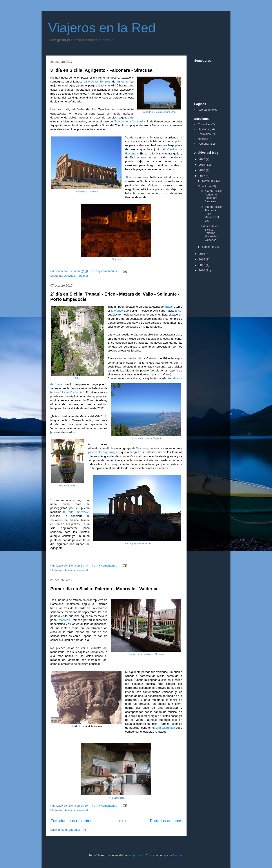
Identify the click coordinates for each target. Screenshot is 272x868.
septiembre (210, 247)
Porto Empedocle (78, 512)
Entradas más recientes (71, 821)
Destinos (69, 276)
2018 (202, 170)
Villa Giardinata (165, 728)
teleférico (117, 311)
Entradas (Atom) (79, 830)
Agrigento (122, 82)
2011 (202, 265)
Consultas (204, 124)
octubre (207, 186)
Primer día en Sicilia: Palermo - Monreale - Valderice (104, 589)
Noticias (203, 139)
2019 (202, 165)
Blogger (178, 855)
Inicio (121, 821)
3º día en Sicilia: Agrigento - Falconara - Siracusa (101, 70)
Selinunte (142, 448)
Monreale (65, 620)
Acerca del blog (208, 110)
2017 (202, 176)
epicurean (138, 855)
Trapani (169, 307)
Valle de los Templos (97, 82)
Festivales (204, 134)
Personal (82, 276)
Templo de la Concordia (130, 121)
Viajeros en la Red (102, 28)
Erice (178, 311)
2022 (202, 159)
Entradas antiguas (166, 821)
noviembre (209, 181)
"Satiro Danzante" (72, 392)
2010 (202, 270)
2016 (202, 254)
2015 (202, 259)
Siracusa (131, 177)
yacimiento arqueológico (103, 452)
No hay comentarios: (105, 271)
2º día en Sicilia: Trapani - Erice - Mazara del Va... (211, 214)
